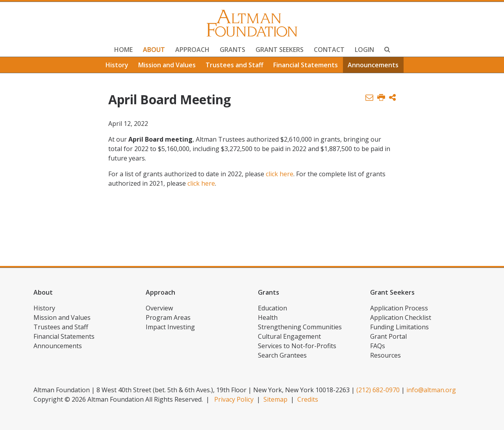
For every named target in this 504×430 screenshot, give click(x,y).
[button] (392, 98)
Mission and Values (167, 65)
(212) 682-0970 (378, 390)
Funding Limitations (399, 327)
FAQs (378, 346)
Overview (159, 308)
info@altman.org (431, 390)
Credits (308, 399)
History (117, 65)
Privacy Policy (234, 399)
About (154, 50)
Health (268, 317)
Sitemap (275, 399)
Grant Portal (388, 336)
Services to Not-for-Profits (297, 346)
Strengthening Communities (300, 327)
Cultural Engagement (289, 336)
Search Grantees (282, 355)
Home (123, 50)
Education (272, 308)
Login (364, 50)
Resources (385, 355)
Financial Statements (306, 65)
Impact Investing (170, 327)
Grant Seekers (280, 50)
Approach (192, 50)
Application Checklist (401, 317)
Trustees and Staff (234, 65)
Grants (233, 50)
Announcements (373, 65)
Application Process (399, 308)
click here (280, 174)
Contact (329, 50)
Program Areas (168, 317)
